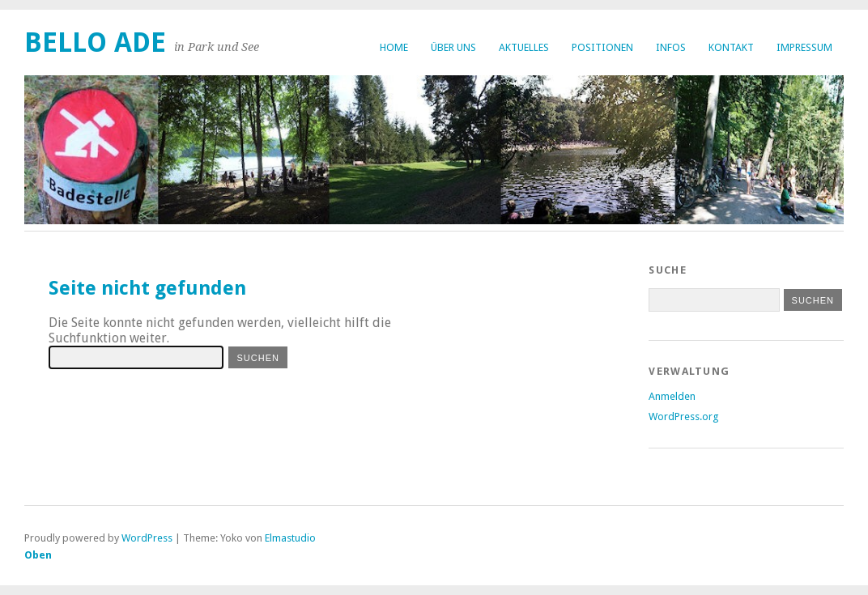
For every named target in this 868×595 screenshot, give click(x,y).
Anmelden (672, 396)
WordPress (147, 538)
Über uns (453, 47)
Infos (671, 47)
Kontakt (731, 47)
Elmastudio (290, 538)
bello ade (95, 42)
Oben (38, 555)
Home (394, 47)
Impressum (804, 47)
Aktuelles (524, 47)
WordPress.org (683, 416)
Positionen (602, 47)
